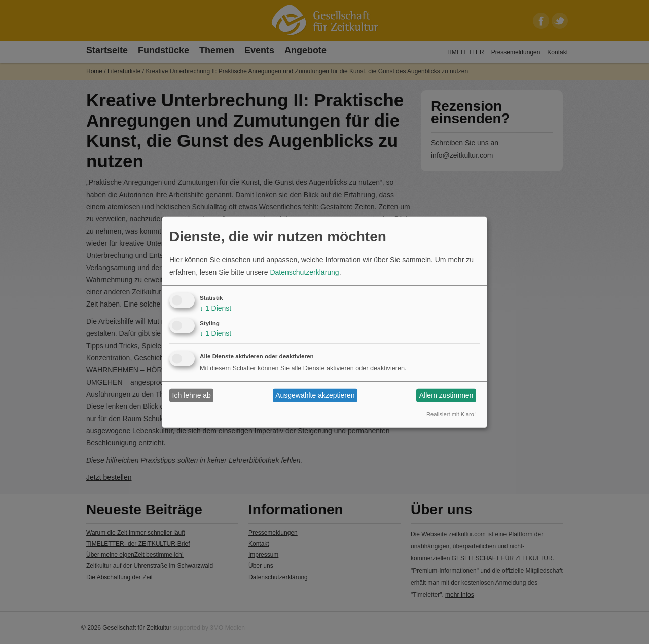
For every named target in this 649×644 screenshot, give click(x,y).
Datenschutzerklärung (304, 272)
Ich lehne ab (192, 395)
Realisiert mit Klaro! (451, 414)
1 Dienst (215, 308)
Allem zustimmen (446, 395)
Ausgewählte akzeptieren (315, 395)
